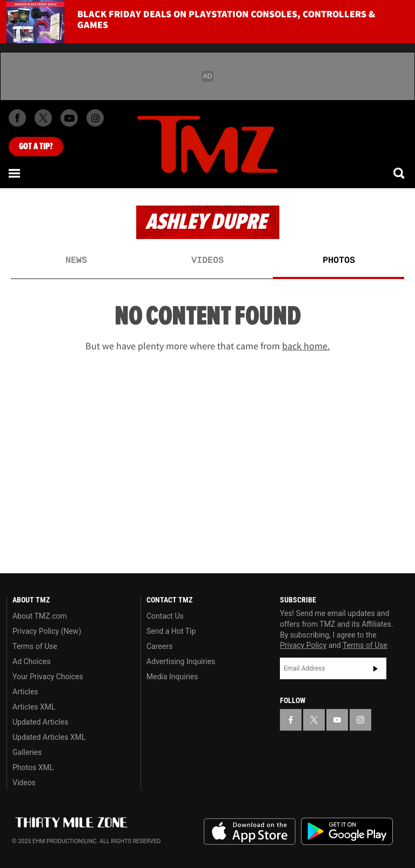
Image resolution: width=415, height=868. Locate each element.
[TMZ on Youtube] (69, 118)
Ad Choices (32, 661)
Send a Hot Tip (171, 631)
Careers (159, 646)
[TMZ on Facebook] (17, 118)
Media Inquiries (172, 677)
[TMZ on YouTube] (337, 720)
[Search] (400, 173)
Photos (339, 261)
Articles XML (34, 707)
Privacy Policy (303, 645)
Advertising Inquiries (181, 661)
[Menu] (15, 173)
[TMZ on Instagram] (95, 118)
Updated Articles (40, 722)
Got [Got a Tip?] (36, 147)
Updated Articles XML (49, 737)
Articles (25, 692)
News (76, 261)
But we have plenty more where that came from (207, 346)
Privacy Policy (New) (47, 631)
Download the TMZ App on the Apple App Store (250, 832)
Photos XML (33, 767)
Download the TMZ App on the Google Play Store (347, 831)
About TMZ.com (40, 616)
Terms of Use (35, 646)
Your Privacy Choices (48, 677)
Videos (207, 261)
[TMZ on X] (43, 118)
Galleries (27, 752)
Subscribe (376, 668)
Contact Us (165, 616)
